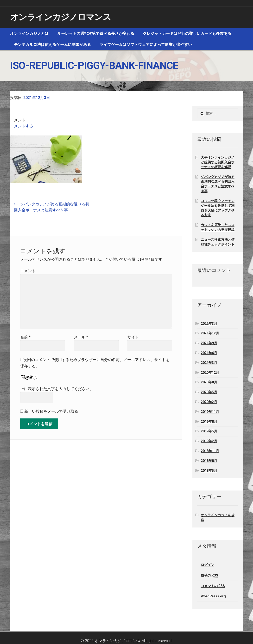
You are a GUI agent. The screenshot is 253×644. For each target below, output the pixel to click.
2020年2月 (209, 402)
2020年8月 (209, 382)
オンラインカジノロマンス (61, 17)
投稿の (209, 575)
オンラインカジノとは (29, 34)
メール (81, 337)
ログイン (208, 565)
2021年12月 (210, 333)
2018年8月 (209, 461)
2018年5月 (209, 471)
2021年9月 (209, 343)
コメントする (22, 126)
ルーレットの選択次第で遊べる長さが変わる (96, 34)
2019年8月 (209, 422)
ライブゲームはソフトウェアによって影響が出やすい (146, 45)
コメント (28, 271)
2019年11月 (210, 412)
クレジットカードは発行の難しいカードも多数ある (187, 34)
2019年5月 (209, 431)
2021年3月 (209, 363)
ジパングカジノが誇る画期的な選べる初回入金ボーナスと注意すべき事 (52, 207)
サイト (133, 337)
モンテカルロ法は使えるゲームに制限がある (52, 45)
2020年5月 (209, 392)
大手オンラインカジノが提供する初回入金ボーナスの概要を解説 (218, 162)
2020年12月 (210, 373)
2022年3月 (209, 324)
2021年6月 (209, 353)
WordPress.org (213, 596)
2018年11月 (210, 451)
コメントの (213, 586)
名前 (25, 337)
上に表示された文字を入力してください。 (57, 389)
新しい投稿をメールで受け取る (51, 411)
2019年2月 (209, 441)
